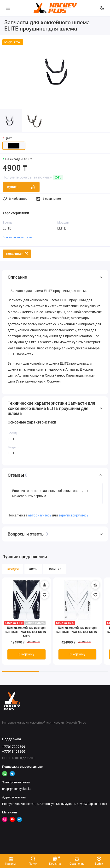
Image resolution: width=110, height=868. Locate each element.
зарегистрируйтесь (73, 515)
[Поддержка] (102, 8)
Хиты (33, 569)
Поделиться (17, 254)
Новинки (54, 569)
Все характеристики (17, 237)
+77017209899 (14, 747)
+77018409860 (14, 751)
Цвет (8, 138)
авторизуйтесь (40, 515)
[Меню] (8, 8)
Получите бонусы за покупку (33, 177)
